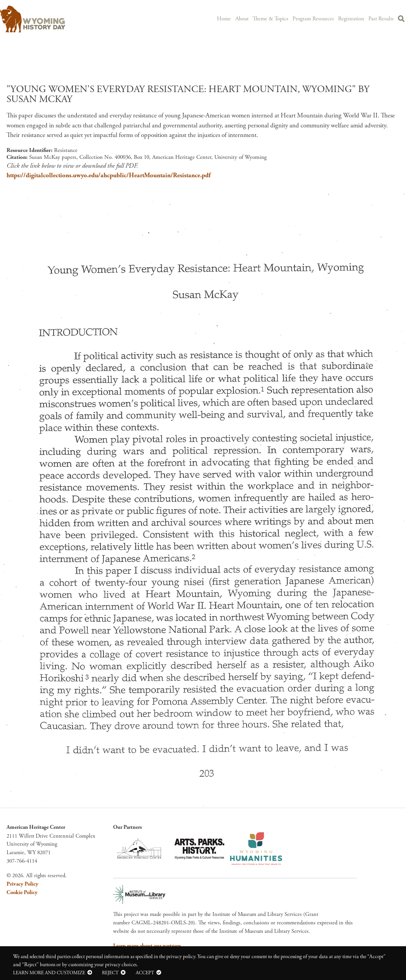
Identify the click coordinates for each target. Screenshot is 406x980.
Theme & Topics (275, 18)
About (247, 18)
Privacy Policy (22, 884)
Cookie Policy (22, 893)
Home (229, 18)
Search (401, 20)
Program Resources (316, 18)
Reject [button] (110, 973)
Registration (353, 18)
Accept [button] (145, 973)
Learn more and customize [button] (49, 973)
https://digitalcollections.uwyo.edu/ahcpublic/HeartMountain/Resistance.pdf (108, 175)
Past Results (381, 18)
